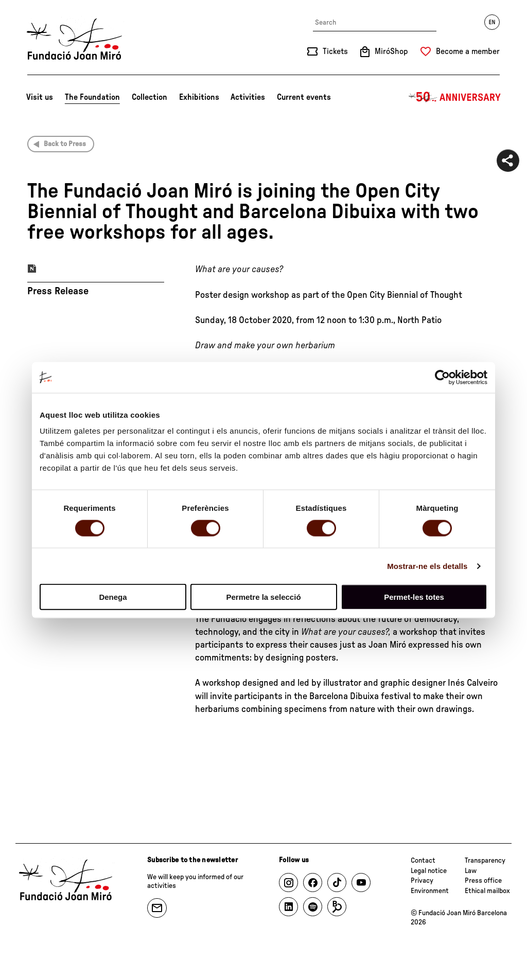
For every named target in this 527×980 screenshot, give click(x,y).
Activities (248, 97)
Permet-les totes (414, 597)
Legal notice (429, 871)
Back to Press (65, 144)
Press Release (58, 291)
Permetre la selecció (263, 597)
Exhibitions (199, 97)
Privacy (422, 881)
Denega (113, 597)
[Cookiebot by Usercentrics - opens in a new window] (442, 377)
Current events (304, 97)
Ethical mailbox (487, 891)
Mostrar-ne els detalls (427, 566)
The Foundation (92, 97)
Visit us (40, 97)
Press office (483, 881)
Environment (430, 891)
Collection (150, 97)
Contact (423, 861)
